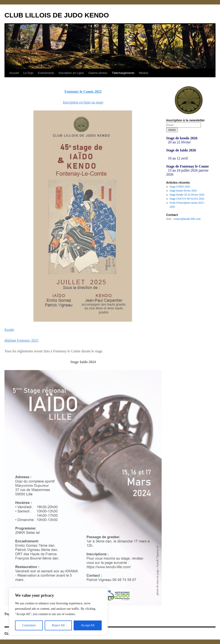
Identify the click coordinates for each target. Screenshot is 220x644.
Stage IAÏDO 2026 (180, 187)
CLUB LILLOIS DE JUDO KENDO (57, 15)
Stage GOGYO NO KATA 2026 (187, 199)
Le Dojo (28, 73)
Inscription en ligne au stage (83, 102)
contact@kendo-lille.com (187, 219)
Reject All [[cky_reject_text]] (58, 625)
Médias (144, 73)
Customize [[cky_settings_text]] (29, 625)
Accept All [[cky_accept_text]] (88, 625)
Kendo (9, 330)
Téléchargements (123, 73)
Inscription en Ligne (71, 73)
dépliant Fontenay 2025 (21, 340)
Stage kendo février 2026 (183, 191)
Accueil (14, 73)
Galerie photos (98, 73)
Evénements (46, 73)
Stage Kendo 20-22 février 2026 (187, 195)
